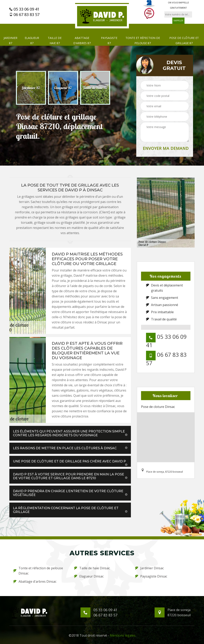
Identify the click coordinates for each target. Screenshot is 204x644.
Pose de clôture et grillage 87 (184, 40)
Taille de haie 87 (55, 40)
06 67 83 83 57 (24, 15)
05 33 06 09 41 (24, 9)
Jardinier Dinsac (149, 568)
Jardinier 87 (10, 40)
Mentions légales (123, 635)
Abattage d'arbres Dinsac (35, 581)
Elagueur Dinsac (89, 576)
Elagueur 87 (32, 40)
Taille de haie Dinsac (92, 568)
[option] (31, 88)
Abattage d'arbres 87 (82, 40)
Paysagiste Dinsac (151, 576)
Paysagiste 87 (109, 40)
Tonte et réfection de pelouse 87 (143, 40)
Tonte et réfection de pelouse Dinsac (38, 571)
